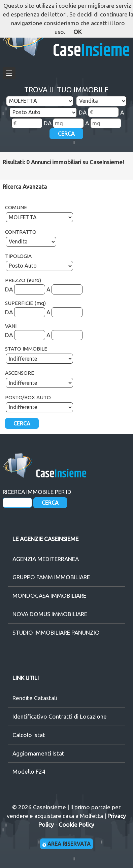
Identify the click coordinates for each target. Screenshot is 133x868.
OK (77, 32)
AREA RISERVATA (66, 844)
